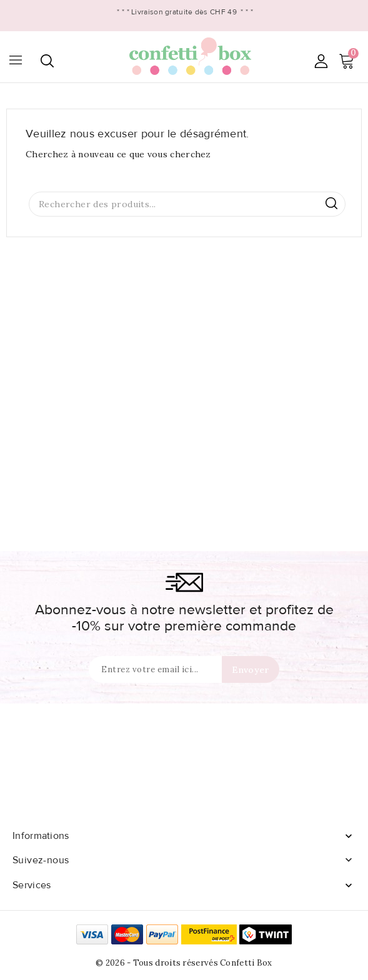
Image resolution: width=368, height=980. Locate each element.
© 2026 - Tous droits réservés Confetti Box (184, 963)
